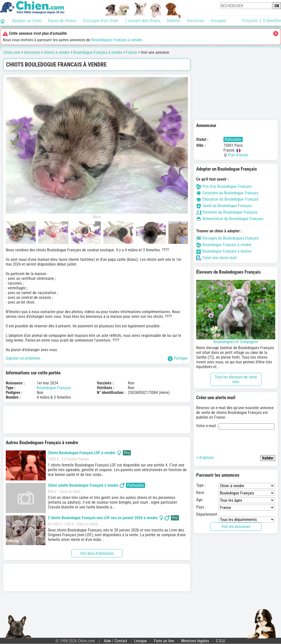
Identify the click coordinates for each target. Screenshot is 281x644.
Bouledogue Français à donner (224, 251)
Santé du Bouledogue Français (224, 206)
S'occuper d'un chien (101, 21)
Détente (174, 21)
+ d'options (205, 458)
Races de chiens (62, 21)
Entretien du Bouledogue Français (227, 212)
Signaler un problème (23, 358)
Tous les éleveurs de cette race (236, 379)
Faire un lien (164, 641)
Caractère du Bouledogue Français (227, 193)
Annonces (195, 21)
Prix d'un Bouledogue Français (224, 186)
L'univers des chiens (143, 21)
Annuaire (218, 21)
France (132, 52)
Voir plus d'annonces (97, 553)
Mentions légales (195, 641)
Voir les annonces (236, 527)
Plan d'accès (238, 155)
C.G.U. (221, 641)
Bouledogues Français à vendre (117, 40)
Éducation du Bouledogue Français (227, 199)
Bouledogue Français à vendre (98, 52)
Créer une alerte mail (216, 258)
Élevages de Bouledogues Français (227, 238)
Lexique (140, 641)
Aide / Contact (115, 641)
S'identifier (272, 21)
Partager (178, 359)
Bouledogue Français (54, 388)
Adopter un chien (27, 21)
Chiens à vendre (57, 52)
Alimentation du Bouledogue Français (230, 219)
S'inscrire (250, 21)
